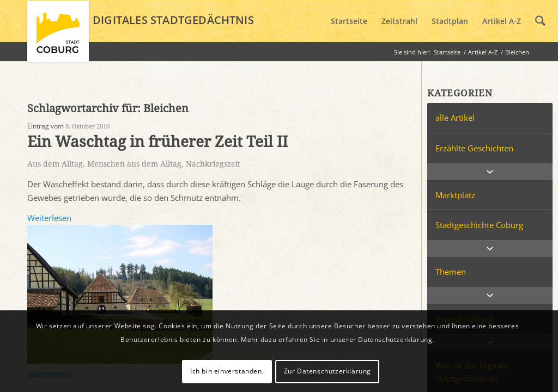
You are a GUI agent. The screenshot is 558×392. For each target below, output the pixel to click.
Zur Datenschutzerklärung (327, 371)
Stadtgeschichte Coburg (479, 225)
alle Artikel (455, 118)
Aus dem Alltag (55, 164)
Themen (451, 272)
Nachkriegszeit (213, 164)
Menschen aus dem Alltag (134, 164)
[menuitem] (349, 21)
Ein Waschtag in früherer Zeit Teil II (157, 142)
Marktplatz (455, 195)
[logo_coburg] (58, 36)
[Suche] (540, 21)
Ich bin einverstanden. (227, 371)
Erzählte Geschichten (474, 148)
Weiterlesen (49, 218)
